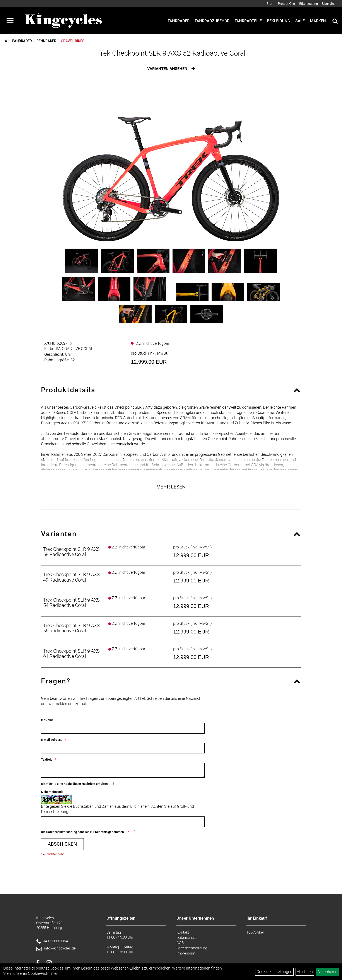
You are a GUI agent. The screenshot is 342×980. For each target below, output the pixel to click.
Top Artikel (255, 932)
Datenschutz (186, 937)
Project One (286, 4)
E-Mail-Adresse (52, 740)
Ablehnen (305, 972)
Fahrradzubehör (212, 21)
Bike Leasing (309, 4)
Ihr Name (47, 720)
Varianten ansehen (168, 69)
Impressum (186, 953)
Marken (318, 21)
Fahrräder (179, 21)
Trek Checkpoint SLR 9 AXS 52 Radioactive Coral (171, 53)
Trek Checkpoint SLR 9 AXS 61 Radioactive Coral (71, 654)
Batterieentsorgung (192, 948)
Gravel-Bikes (73, 41)
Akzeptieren (327, 972)
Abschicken (62, 844)
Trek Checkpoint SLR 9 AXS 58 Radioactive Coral (71, 552)
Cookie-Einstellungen (274, 972)
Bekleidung (279, 21)
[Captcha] (123, 822)
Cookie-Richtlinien (43, 973)
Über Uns (329, 4)
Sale (300, 21)
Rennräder (46, 41)
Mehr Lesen (171, 487)
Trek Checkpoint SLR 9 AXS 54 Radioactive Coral (71, 603)
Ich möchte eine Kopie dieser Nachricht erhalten (74, 784)
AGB (180, 943)
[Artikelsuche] (335, 22)
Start (270, 4)
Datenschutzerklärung (62, 832)
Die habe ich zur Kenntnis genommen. (83, 832)
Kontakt (183, 932)
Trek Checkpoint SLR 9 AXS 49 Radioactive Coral (71, 577)
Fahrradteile (248, 21)
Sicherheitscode (52, 792)
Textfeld (47, 760)
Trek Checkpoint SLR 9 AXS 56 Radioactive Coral (71, 628)
